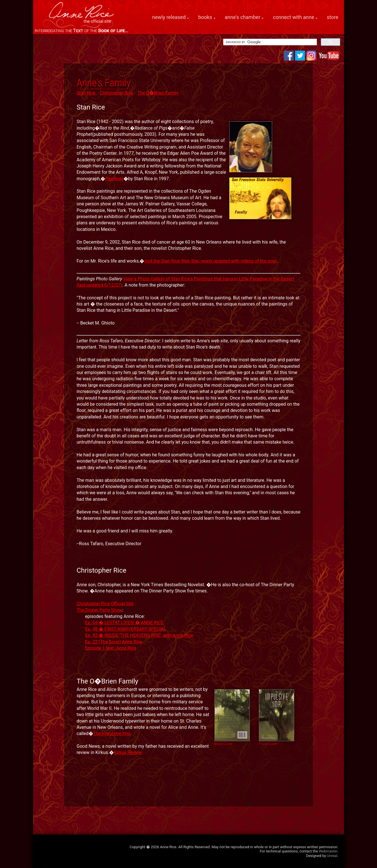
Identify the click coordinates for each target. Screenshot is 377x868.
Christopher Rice (117, 93)
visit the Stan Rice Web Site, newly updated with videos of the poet (210, 261)
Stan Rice (86, 93)
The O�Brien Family (158, 93)
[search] (269, 42)
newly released (169, 17)
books (205, 17)
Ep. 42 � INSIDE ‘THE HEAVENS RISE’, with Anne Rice (139, 635)
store (332, 17)
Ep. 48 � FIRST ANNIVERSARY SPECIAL (126, 629)
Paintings (114, 179)
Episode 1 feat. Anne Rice (111, 648)
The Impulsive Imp (112, 733)
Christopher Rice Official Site (105, 604)
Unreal (332, 856)
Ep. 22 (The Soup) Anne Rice (114, 642)
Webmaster (328, 851)
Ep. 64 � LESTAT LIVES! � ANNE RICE (124, 623)
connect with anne (294, 17)
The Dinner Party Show (99, 610)
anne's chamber (242, 17)
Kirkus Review (128, 752)
